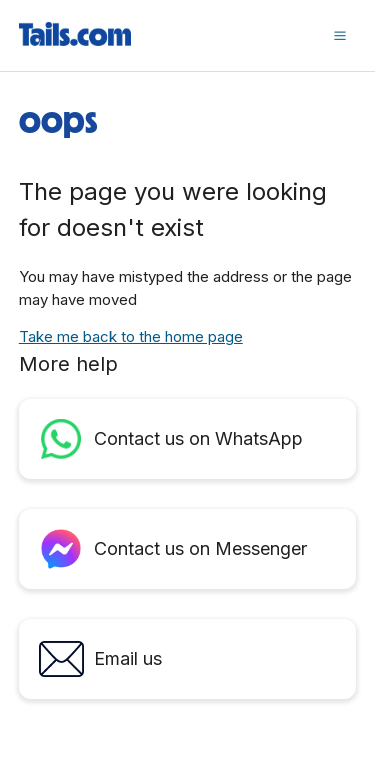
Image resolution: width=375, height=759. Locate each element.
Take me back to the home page (131, 336)
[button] (340, 35)
